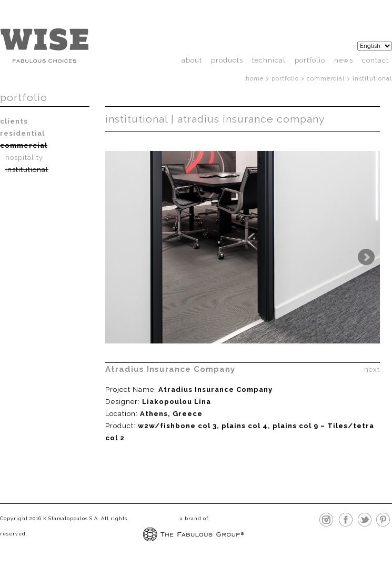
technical (269, 60)
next (372, 369)
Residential (22, 133)
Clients (14, 121)
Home (255, 79)
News (344, 60)
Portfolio (310, 60)
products (227, 60)
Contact (375, 60)
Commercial (326, 79)
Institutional (27, 170)
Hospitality (24, 158)
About (192, 60)
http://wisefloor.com (44, 45)
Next (366, 257)
